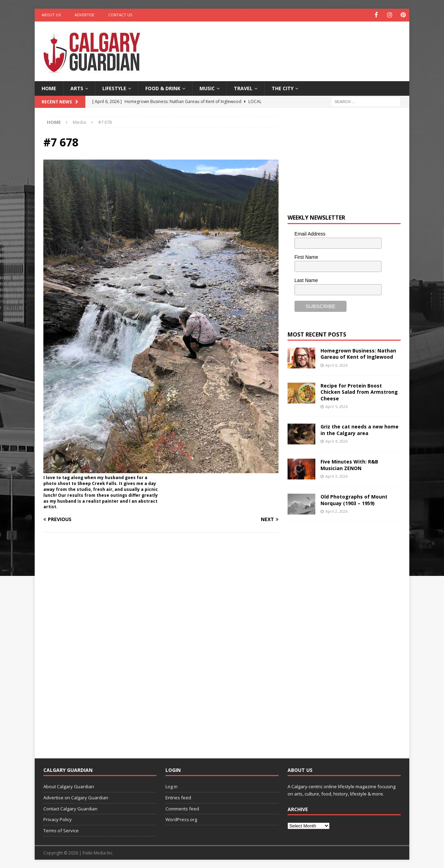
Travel (243, 88)
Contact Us (120, 15)
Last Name (306, 280)
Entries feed (178, 797)
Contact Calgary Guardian (70, 808)
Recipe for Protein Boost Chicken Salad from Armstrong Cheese (359, 392)
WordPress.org (181, 819)
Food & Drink (163, 88)
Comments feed (182, 808)
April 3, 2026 (336, 475)
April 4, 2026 (336, 440)
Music (207, 88)
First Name (306, 256)
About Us (51, 15)
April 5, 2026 (336, 406)
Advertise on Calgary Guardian (76, 797)
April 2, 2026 (336, 510)
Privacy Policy (58, 819)
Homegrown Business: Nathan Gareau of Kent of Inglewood (358, 353)
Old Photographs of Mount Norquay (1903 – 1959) (354, 499)
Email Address (310, 233)
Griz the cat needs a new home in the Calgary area (360, 429)
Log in (172, 786)
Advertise (84, 15)
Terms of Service (61, 830)
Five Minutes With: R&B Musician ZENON (349, 464)
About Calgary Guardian (69, 786)
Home (49, 88)
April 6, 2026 (336, 364)
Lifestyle (114, 88)
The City (283, 88)
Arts (77, 88)
